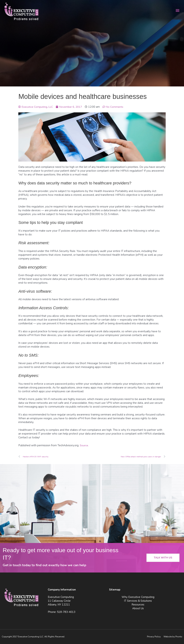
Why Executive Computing (138, 597)
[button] (177, 10)
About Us (138, 608)
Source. (84, 445)
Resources (138, 605)
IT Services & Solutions (138, 601)
